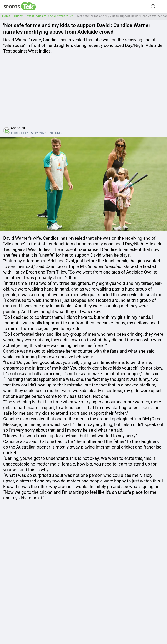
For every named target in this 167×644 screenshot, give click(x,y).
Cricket (19, 16)
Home (6, 16)
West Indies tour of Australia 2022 (50, 16)
